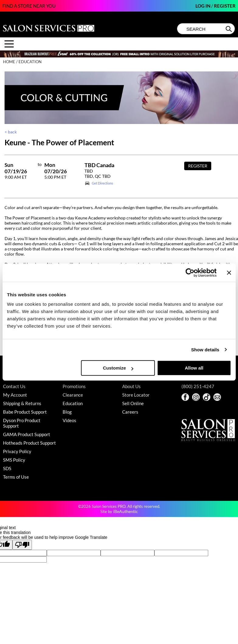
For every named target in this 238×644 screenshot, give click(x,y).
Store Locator (136, 395)
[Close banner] (229, 273)
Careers (130, 412)
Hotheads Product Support (29, 443)
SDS (7, 468)
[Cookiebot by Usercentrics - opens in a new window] (190, 273)
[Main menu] (9, 44)
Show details (205, 350)
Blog (67, 412)
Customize (118, 368)
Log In (203, 6)
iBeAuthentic (126, 511)
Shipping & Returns (22, 403)
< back (11, 132)
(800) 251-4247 (198, 386)
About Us (131, 386)
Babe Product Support (25, 412)
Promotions (74, 386)
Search (229, 29)
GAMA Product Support (27, 434)
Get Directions (102, 183)
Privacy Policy (17, 451)
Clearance (73, 395)
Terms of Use (16, 477)
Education (73, 403)
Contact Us (14, 386)
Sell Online (133, 403)
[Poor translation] (22, 545)
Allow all (194, 368)
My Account (15, 395)
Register (225, 6)
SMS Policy (14, 460)
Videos (69, 420)
